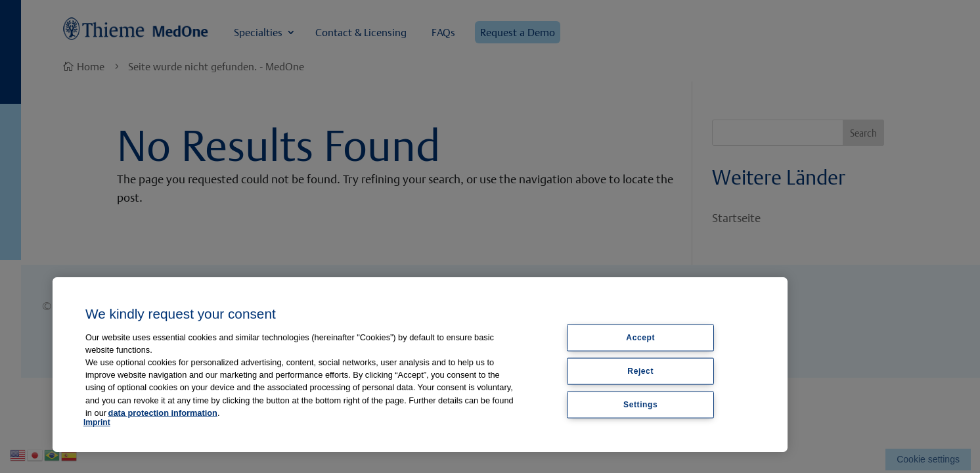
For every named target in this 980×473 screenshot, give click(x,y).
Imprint (97, 422)
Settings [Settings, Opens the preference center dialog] (640, 404)
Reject (640, 371)
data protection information (163, 413)
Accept (640, 338)
